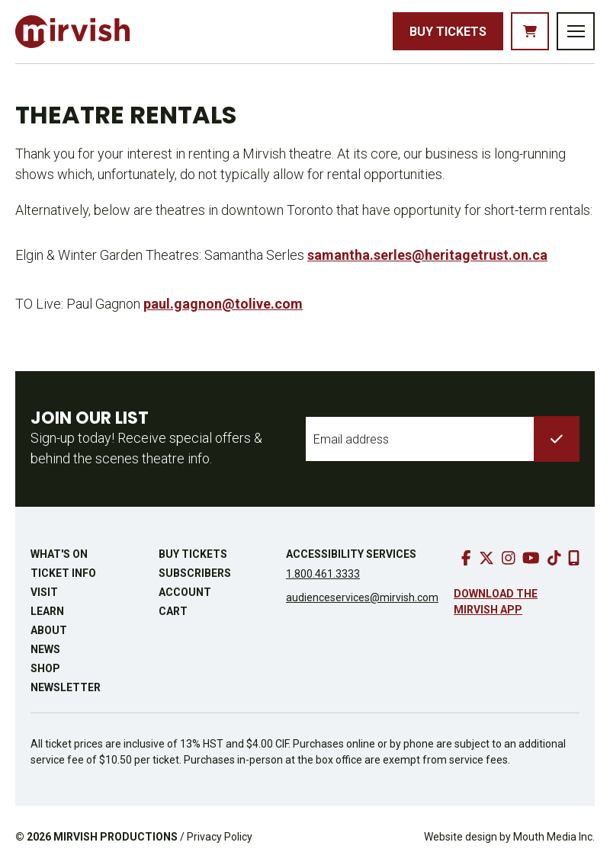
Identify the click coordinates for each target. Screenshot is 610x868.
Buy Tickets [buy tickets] (448, 32)
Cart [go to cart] (173, 611)
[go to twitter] (486, 558)
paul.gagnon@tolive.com (223, 304)
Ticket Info (63, 573)
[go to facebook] (466, 558)
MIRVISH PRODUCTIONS (116, 837)
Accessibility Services (351, 554)
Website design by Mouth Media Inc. (509, 837)
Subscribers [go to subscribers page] (195, 573)
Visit (44, 592)
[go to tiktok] (554, 558)
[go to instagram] (509, 558)
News (45, 649)
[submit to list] (557, 439)
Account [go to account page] (185, 592)
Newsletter (66, 687)
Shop (45, 668)
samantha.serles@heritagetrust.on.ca (427, 255)
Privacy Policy (220, 837)
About (49, 630)
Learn (47, 611)
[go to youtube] (531, 558)
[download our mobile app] (574, 558)
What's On (59, 554)
